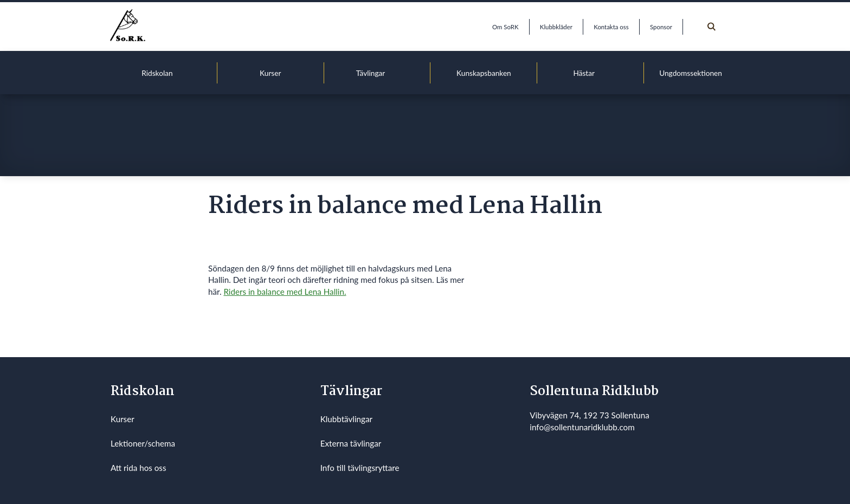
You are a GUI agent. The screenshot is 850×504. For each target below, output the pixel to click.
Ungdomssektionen (691, 73)
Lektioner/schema (143, 443)
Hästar (584, 73)
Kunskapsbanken (484, 73)
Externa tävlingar (351, 443)
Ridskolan (157, 73)
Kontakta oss (611, 27)
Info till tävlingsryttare (360, 468)
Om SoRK (505, 27)
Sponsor (661, 27)
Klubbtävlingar (346, 419)
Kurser (270, 73)
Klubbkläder (556, 27)
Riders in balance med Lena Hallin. (285, 292)
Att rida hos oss (139, 468)
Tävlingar (371, 73)
